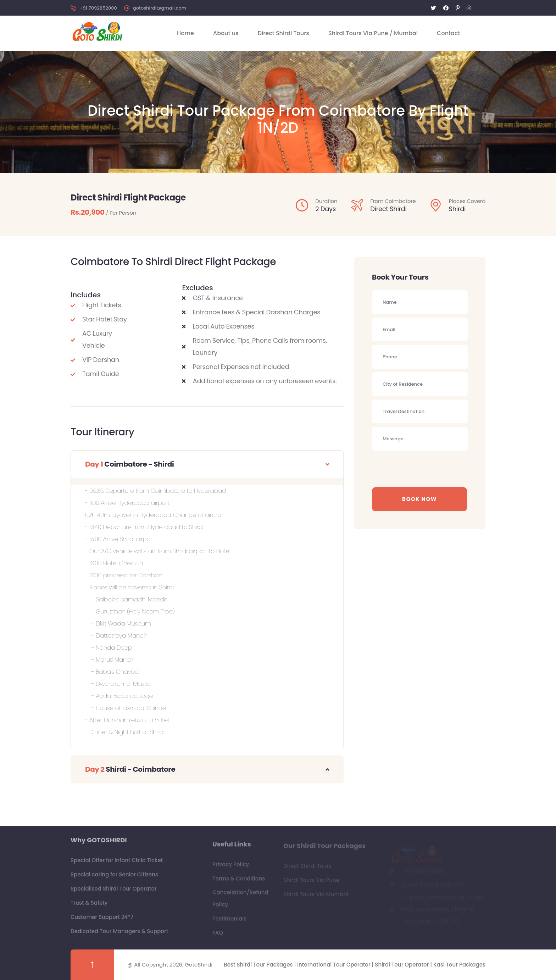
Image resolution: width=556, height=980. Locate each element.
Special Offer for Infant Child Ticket (117, 863)
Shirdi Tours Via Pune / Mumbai (373, 33)
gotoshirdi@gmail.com (160, 8)
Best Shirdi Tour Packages (259, 965)
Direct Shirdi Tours (283, 33)
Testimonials (229, 922)
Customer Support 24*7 (102, 920)
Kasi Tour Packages (459, 965)
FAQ (218, 936)
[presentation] (426, 468)
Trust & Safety (89, 906)
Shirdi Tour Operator (402, 965)
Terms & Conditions (239, 882)
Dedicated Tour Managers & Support (119, 934)
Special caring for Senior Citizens (114, 878)
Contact (448, 33)
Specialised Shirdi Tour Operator (114, 892)
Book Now (419, 499)
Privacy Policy (231, 867)
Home (185, 33)
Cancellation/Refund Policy (240, 901)
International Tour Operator (334, 965)
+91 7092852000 (98, 8)
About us (226, 33)
